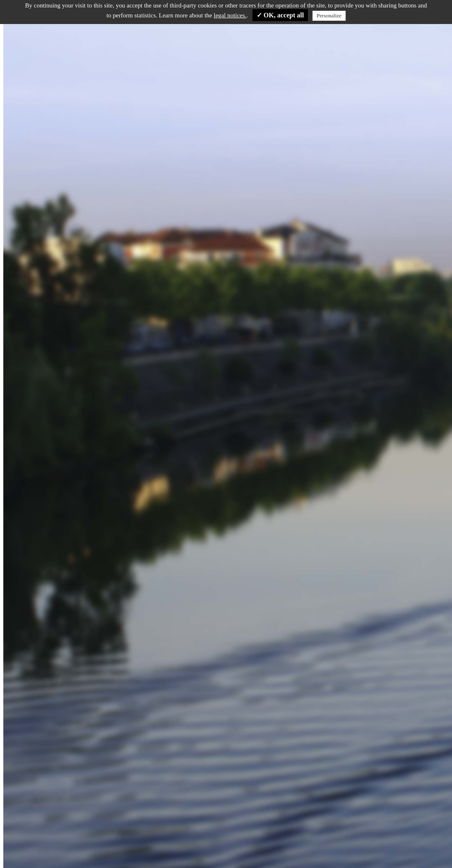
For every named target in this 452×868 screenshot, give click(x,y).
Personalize (329, 16)
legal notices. (230, 15)
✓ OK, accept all (280, 15)
